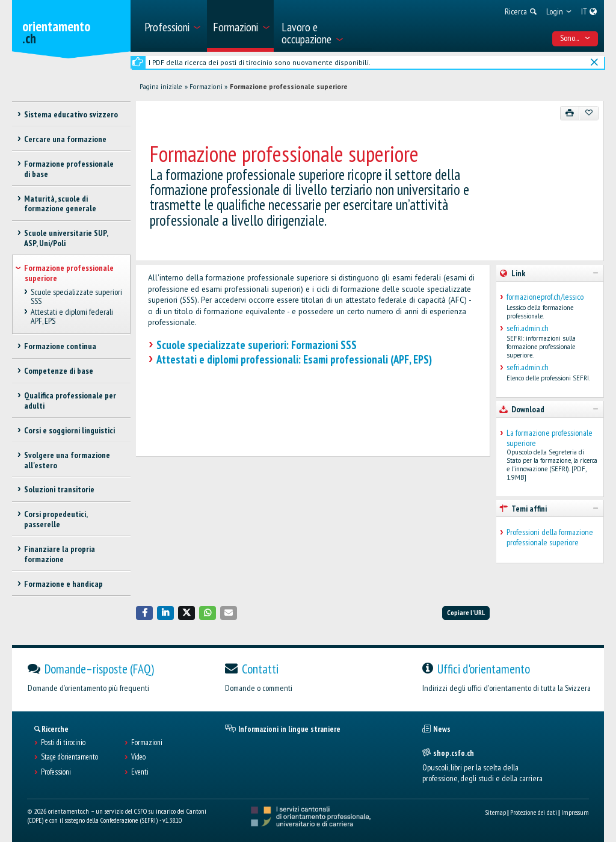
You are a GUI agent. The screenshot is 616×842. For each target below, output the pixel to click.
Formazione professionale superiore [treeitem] (69, 273)
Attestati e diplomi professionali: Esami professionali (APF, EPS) (294, 359)
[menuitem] (172, 26)
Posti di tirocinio (63, 743)
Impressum (575, 812)
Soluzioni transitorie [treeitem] (59, 489)
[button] (144, 613)
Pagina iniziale (161, 87)
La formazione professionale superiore (550, 438)
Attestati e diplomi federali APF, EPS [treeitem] (72, 316)
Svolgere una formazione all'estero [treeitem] (67, 460)
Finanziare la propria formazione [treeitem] (60, 554)
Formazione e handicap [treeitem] (63, 584)
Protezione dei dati (534, 812)
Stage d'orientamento (69, 757)
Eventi (140, 772)
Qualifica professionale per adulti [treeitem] (70, 401)
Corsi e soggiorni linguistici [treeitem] (69, 430)
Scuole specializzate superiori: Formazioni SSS (257, 345)
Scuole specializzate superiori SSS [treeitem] (76, 296)
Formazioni (206, 87)
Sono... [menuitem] (575, 38)
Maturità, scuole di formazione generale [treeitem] (60, 204)
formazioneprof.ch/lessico (545, 297)
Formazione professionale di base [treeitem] (69, 169)
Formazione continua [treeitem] (60, 346)
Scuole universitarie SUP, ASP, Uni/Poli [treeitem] (66, 238)
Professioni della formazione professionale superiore (550, 537)
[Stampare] (570, 113)
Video (138, 757)
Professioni (56, 772)
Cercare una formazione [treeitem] (65, 139)
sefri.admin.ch (528, 328)
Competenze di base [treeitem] (59, 371)
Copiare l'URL (466, 612)
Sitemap (495, 812)
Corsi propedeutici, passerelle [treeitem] (56, 519)
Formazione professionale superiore (289, 87)
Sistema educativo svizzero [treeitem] (71, 114)
